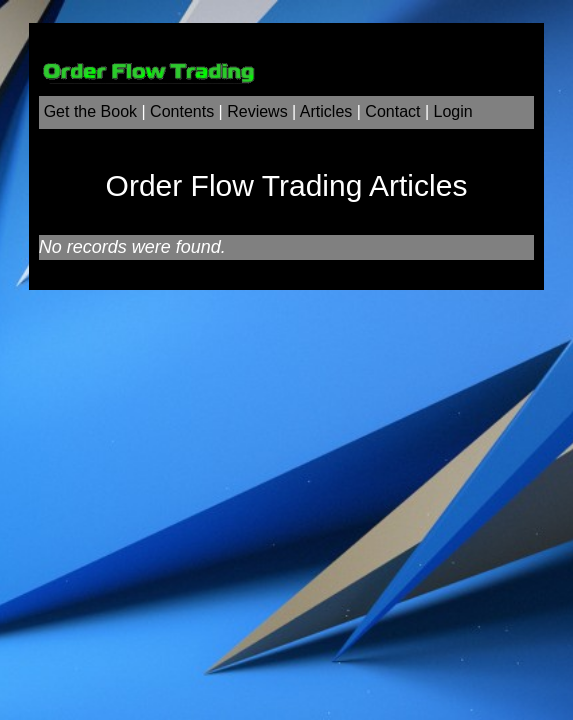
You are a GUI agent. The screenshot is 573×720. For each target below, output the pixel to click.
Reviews (257, 111)
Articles (326, 111)
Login (453, 111)
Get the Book (90, 111)
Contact (392, 111)
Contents (182, 111)
